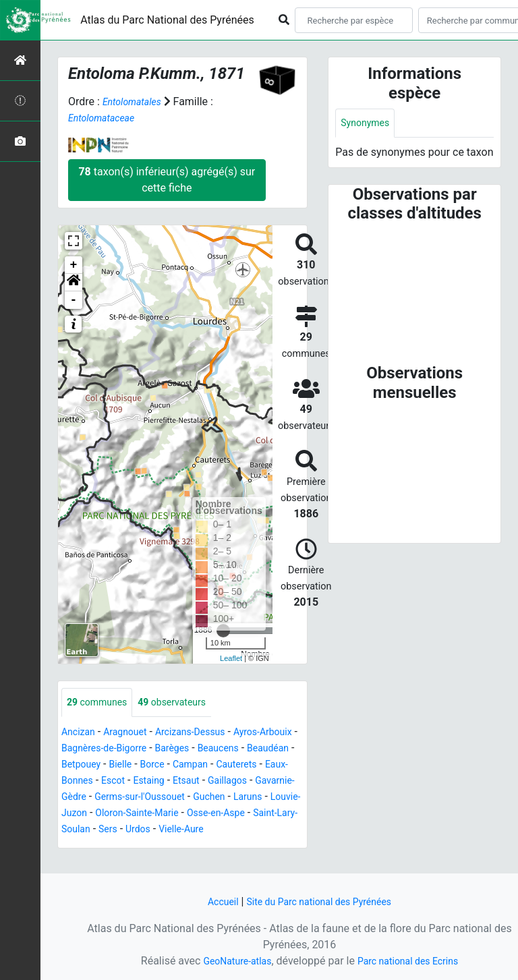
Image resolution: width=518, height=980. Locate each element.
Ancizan (81, 733)
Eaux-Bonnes (196, 782)
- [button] (74, 300)
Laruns (234, 814)
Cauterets (133, 782)
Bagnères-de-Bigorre (155, 750)
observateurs (185, 703)
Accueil (212, 901)
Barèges (232, 750)
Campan (82, 782)
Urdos (198, 847)
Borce (275, 766)
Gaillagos (167, 798)
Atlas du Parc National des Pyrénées (167, 20)
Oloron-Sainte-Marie (147, 831)
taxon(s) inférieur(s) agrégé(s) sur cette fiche (167, 180)
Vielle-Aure (246, 847)
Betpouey (196, 766)
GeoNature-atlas (230, 961)
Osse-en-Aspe (235, 831)
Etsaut (120, 798)
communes (101, 703)
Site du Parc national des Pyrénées (321, 901)
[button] (74, 283)
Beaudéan (141, 766)
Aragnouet (133, 733)
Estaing (79, 798)
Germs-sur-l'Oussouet (113, 814)
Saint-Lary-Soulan (103, 847)
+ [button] (74, 265)
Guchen (192, 814)
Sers (165, 847)
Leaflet (231, 658)
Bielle (240, 766)
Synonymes (368, 124)
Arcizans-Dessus (206, 733)
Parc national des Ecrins (412, 961)
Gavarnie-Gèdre (234, 798)
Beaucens (85, 766)
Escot (249, 782)
